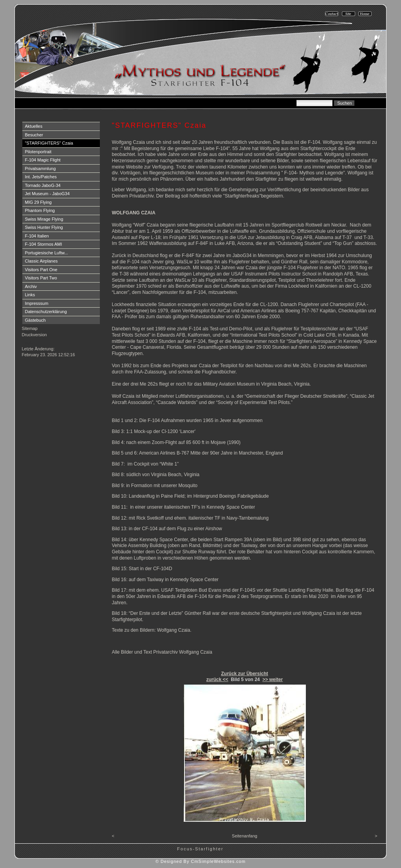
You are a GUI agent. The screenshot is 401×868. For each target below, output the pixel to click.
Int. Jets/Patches (41, 177)
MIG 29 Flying (38, 202)
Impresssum (37, 303)
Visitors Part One (41, 270)
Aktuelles (34, 126)
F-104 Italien (37, 236)
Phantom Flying (40, 210)
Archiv (31, 286)
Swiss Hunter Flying (44, 227)
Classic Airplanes (42, 261)
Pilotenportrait (38, 152)
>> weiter (273, 680)
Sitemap (30, 328)
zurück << (217, 680)
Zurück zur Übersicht (244, 674)
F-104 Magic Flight (43, 160)
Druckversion (34, 335)
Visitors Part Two (41, 278)
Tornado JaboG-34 (43, 185)
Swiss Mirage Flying (44, 219)
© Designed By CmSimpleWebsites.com (200, 861)
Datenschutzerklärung (46, 312)
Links (30, 295)
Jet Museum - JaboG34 (47, 194)
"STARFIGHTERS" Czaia (49, 143)
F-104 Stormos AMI (44, 244)
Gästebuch (35, 320)
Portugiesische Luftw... (47, 253)
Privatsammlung (41, 169)
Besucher (34, 135)
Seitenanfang (245, 836)
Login (28, 342)
